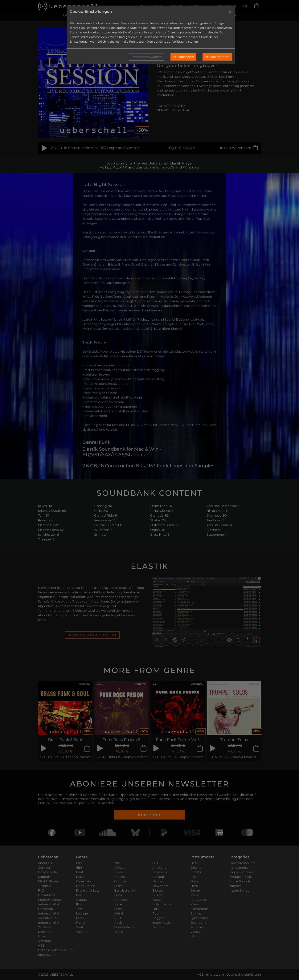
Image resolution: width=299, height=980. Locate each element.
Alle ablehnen (183, 57)
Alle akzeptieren (217, 57)
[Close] (230, 12)
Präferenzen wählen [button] (147, 57)
